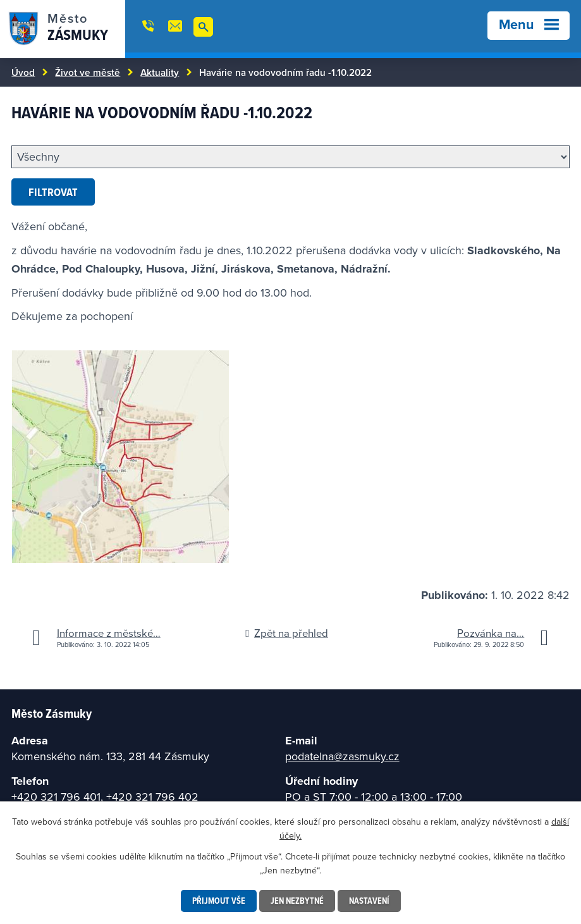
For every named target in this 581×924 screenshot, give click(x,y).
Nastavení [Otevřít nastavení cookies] (369, 901)
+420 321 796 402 (152, 797)
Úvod (23, 72)
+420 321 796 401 (56, 797)
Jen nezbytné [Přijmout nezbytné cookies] (297, 901)
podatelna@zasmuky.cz (342, 756)
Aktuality (160, 72)
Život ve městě (88, 72)
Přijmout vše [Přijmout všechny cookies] (219, 901)
